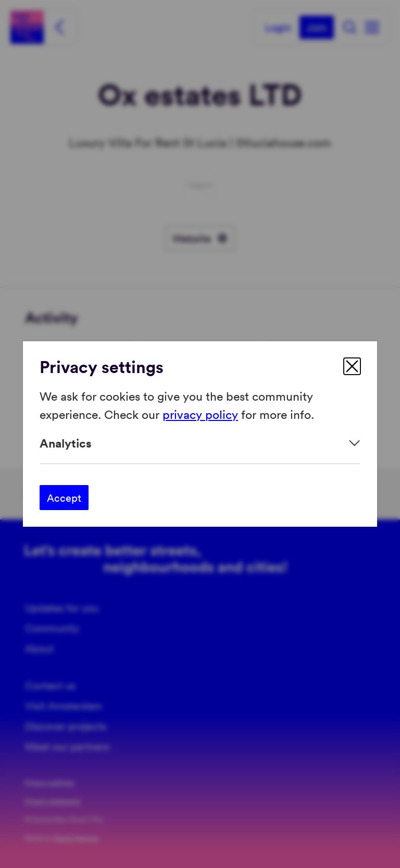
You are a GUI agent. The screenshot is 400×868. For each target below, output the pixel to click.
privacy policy (200, 413)
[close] (352, 366)
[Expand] (200, 443)
